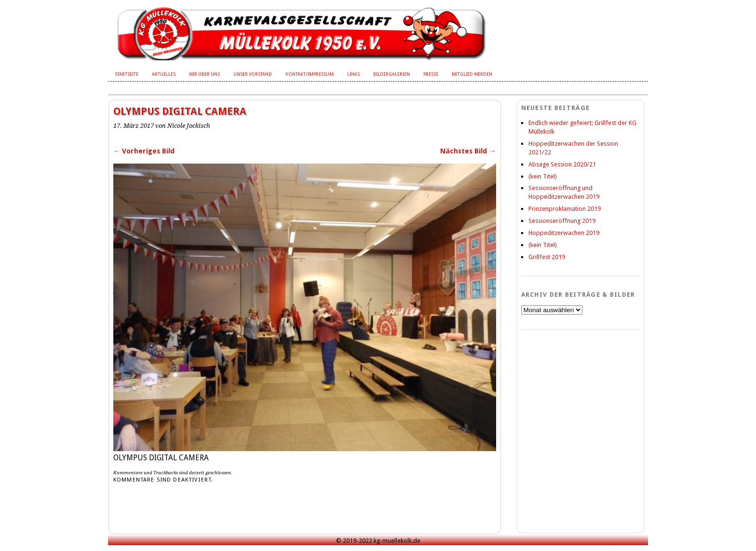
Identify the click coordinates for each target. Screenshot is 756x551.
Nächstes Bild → (468, 151)
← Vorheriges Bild (144, 151)
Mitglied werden (472, 74)
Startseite (127, 74)
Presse (431, 74)
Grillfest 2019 (547, 257)
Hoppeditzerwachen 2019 (564, 233)
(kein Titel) (543, 176)
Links (353, 74)
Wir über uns (204, 74)
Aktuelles (164, 74)
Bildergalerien (391, 74)
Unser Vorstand (253, 74)
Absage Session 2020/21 (562, 164)
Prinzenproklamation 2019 (565, 209)
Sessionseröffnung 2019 (562, 221)
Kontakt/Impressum (310, 74)
